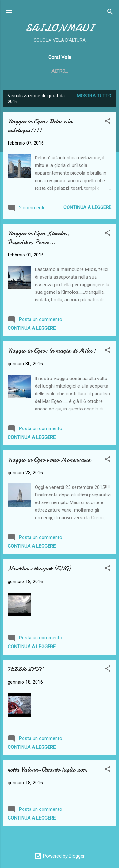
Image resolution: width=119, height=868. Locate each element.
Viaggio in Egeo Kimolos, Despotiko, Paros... (38, 237)
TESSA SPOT (25, 669)
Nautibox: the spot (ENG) (39, 568)
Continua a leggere (87, 207)
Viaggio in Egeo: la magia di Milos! (52, 351)
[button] (108, 122)
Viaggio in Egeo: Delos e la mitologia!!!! (40, 126)
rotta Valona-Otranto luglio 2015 (47, 770)
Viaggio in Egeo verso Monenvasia (49, 460)
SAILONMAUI (60, 28)
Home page (46, 71)
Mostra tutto (94, 96)
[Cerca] (110, 13)
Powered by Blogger (60, 856)
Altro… (78, 71)
